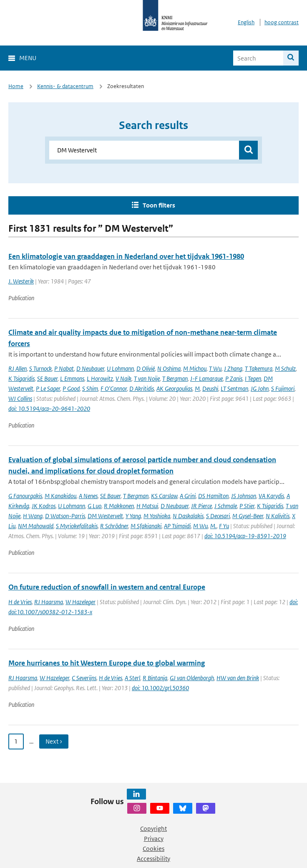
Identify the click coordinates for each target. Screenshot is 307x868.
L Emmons (72, 378)
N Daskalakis (188, 516)
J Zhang (233, 368)
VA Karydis (271, 496)
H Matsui (147, 506)
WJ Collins (20, 399)
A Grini (188, 496)
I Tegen (253, 378)
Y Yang (133, 516)
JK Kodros (44, 506)
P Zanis (234, 378)
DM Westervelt (105, 516)
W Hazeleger (81, 602)
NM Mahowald (36, 526)
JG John (260, 388)
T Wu (215, 368)
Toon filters (159, 205)
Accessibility (153, 859)
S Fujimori (283, 388)
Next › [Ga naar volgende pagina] (54, 741)
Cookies (153, 849)
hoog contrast (282, 22)
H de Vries (20, 602)
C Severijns (84, 678)
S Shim (90, 388)
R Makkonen (119, 506)
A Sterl (132, 678)
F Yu (224, 526)
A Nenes (88, 496)
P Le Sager (48, 388)
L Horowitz (100, 378)
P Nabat (64, 368)
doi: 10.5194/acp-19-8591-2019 (245, 536)
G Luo (94, 506)
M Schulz (285, 368)
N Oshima (169, 368)
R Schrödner (114, 526)
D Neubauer (90, 368)
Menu (28, 58)
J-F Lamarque (206, 378)
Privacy (154, 839)
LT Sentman (234, 388)
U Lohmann (120, 368)
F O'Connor (114, 388)
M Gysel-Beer (248, 516)
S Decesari (218, 516)
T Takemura (259, 368)
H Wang (33, 516)
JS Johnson (244, 496)
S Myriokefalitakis (77, 526)
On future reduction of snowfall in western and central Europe (107, 587)
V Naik (123, 378)
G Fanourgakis (25, 496)
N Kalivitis (278, 516)
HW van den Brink (238, 678)
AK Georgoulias (174, 388)
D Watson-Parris (65, 516)
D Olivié (146, 368)
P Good (71, 388)
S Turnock (40, 368)
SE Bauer (47, 378)
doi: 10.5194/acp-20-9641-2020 (49, 409)
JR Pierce (201, 506)
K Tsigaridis (21, 378)
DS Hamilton (213, 496)
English (246, 22)
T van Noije (147, 378)
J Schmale (226, 506)
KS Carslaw (164, 496)
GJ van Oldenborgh (192, 678)
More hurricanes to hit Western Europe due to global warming (107, 663)
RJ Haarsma (49, 602)
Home (16, 86)
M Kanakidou (60, 496)
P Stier (247, 506)
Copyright (153, 829)
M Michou (195, 368)
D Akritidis (142, 388)
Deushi (210, 388)
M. (213, 526)
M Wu (200, 526)
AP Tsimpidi (177, 526)
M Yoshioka (157, 516)
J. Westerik (21, 281)
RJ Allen (18, 368)
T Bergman (175, 378)
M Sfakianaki (146, 526)
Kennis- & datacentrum (65, 86)
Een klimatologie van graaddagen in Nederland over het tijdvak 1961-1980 (126, 256)
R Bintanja (155, 678)
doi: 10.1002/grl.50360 (160, 688)
